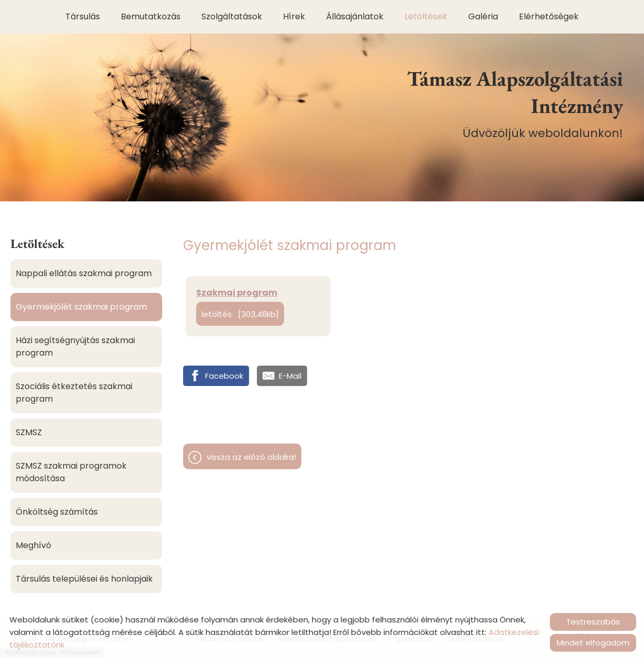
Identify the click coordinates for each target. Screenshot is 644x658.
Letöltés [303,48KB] (240, 314)
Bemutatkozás (151, 16)
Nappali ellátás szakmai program (84, 273)
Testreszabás (593, 622)
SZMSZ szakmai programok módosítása (71, 472)
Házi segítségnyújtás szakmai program (75, 347)
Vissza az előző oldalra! (251, 457)
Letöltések (426, 16)
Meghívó (33, 545)
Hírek (294, 16)
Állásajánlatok (355, 16)
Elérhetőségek (549, 16)
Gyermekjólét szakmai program (81, 307)
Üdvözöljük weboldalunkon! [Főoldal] (503, 103)
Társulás (83, 16)
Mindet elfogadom (593, 643)
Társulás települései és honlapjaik (84, 579)
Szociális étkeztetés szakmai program (74, 393)
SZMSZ (29, 432)
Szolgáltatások (232, 16)
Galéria (483, 16)
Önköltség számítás (57, 512)
